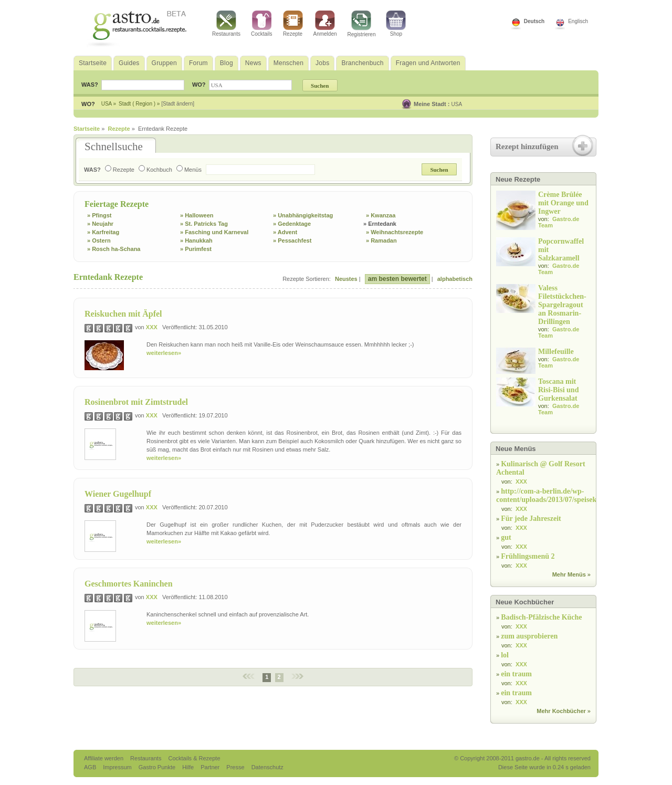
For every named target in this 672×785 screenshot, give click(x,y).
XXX (152, 327)
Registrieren (362, 24)
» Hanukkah (196, 240)
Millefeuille (556, 352)
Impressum (118, 767)
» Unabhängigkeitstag (303, 215)
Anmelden (325, 24)
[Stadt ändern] (178, 104)
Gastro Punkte (158, 767)
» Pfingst (99, 215)
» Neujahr (100, 224)
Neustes (346, 279)
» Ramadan (381, 240)
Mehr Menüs (569, 574)
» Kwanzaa (381, 215)
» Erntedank (380, 224)
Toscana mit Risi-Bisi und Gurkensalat (558, 390)
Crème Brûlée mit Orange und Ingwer (563, 203)
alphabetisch (455, 279)
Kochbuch (155, 170)
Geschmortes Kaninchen (129, 584)
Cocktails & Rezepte (194, 758)
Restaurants (226, 24)
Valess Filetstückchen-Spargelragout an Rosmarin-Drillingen (562, 305)
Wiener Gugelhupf (118, 494)
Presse (235, 767)
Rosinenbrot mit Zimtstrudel (136, 402)
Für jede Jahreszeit (531, 519)
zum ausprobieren (529, 636)
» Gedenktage (292, 224)
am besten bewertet (397, 279)
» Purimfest (196, 249)
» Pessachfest (292, 240)
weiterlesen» (164, 353)
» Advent (285, 232)
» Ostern (99, 240)
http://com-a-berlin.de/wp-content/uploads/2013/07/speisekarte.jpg (559, 495)
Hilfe (189, 767)
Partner (211, 767)
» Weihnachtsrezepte (395, 232)
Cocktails (262, 24)
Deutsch (534, 21)
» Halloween (197, 215)
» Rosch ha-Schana (114, 249)
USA (457, 104)
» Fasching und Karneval (214, 232)
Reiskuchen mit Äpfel (123, 314)
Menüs (189, 170)
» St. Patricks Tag (204, 224)
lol (505, 655)
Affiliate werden (104, 758)
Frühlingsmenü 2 (528, 556)
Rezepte (293, 24)
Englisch (578, 21)
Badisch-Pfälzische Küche (541, 617)
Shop (396, 24)
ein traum (516, 674)
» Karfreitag (103, 232)
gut (506, 537)
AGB (91, 767)
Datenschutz (267, 767)
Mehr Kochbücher (561, 711)
